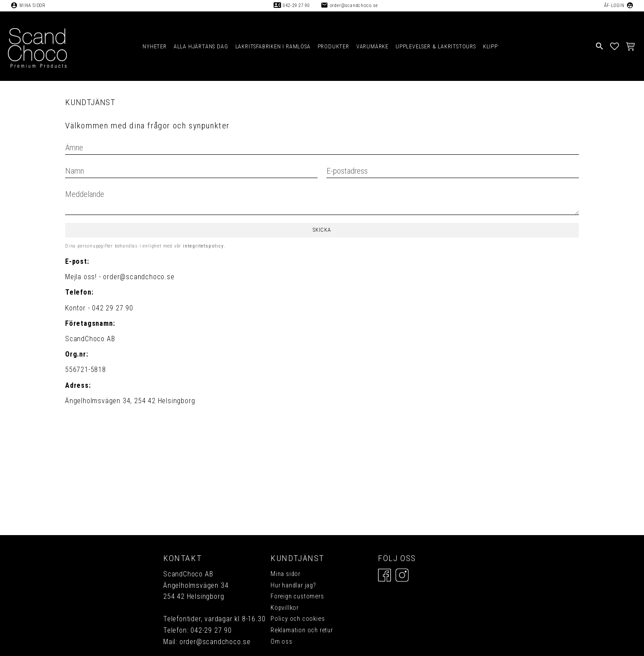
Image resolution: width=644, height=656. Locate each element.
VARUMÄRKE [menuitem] (372, 46)
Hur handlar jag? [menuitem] (293, 585)
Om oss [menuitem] (282, 642)
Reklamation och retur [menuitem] (302, 630)
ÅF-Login (614, 5)
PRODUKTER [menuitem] (333, 46)
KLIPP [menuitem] (490, 46)
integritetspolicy (203, 246)
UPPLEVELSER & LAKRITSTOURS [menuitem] (436, 46)
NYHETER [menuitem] (155, 46)
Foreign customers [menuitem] (297, 596)
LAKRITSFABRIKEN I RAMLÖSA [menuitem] (273, 46)
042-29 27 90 (296, 5)
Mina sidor (33, 5)
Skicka (322, 230)
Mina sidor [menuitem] (285, 574)
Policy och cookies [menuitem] (298, 619)
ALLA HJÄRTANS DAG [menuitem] (201, 46)
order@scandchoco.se (354, 5)
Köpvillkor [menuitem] (285, 608)
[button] (615, 46)
